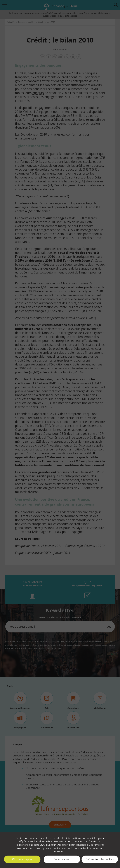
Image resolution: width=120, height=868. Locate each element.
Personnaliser (62, 859)
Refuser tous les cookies (100, 859)
